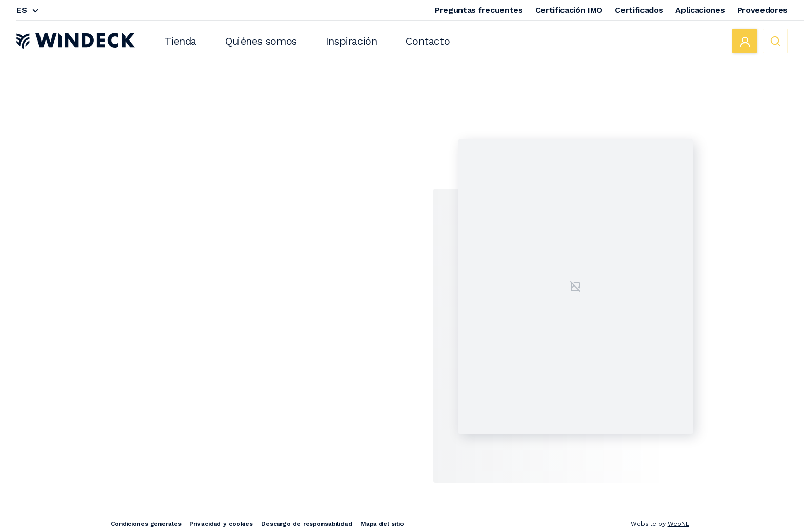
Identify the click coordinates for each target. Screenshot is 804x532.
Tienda (180, 41)
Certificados (639, 10)
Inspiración (351, 41)
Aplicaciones (700, 10)
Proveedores (762, 10)
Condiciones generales (146, 524)
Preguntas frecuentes (479, 10)
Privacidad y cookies (221, 524)
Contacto (428, 41)
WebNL (678, 524)
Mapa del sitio (382, 524)
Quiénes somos (261, 41)
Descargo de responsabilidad (307, 524)
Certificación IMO (569, 10)
